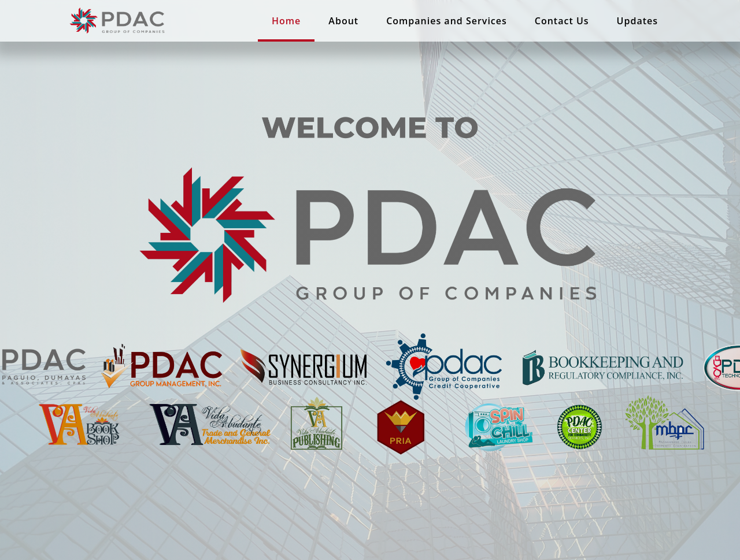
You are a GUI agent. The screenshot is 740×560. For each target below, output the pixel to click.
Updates (637, 21)
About (343, 21)
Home (286, 21)
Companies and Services (447, 21)
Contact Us (562, 21)
